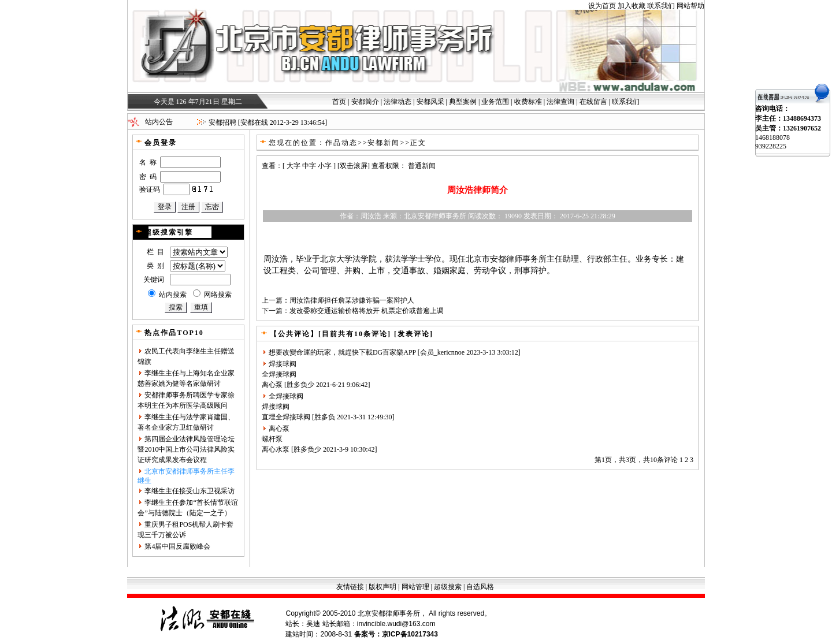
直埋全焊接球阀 (286, 417)
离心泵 (272, 385)
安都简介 (365, 102)
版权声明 (382, 587)
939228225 (771, 146)
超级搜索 (448, 587)
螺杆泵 (272, 439)
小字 (325, 166)
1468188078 (772, 137)
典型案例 (463, 102)
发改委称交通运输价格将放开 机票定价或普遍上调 (367, 311)
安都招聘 (222, 122)
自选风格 (480, 587)
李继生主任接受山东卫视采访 (190, 491)
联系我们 (661, 6)
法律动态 (398, 102)
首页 (339, 102)
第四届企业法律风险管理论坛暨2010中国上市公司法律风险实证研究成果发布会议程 (186, 449)
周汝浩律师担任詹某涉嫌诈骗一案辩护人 (352, 300)
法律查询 (560, 102)
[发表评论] (412, 334)
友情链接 (350, 587)
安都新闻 (384, 143)
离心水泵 (276, 449)
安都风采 (430, 102)
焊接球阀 (283, 364)
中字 (309, 166)
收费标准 (528, 102)
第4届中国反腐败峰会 (177, 546)
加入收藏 (632, 6)
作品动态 (341, 143)
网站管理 (415, 587)
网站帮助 (690, 6)
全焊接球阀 (279, 374)
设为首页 (602, 6)
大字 (294, 166)
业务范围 (495, 102)
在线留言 (593, 102)
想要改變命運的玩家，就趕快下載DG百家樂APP (342, 352)
